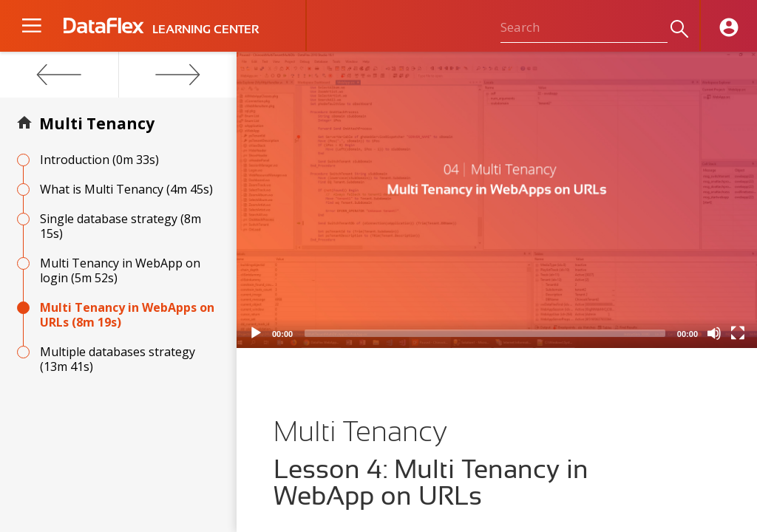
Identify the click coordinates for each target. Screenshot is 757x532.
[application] (497, 200)
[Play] (256, 333)
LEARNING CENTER (206, 30)
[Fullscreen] (738, 333)
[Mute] (714, 333)
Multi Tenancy (97, 123)
